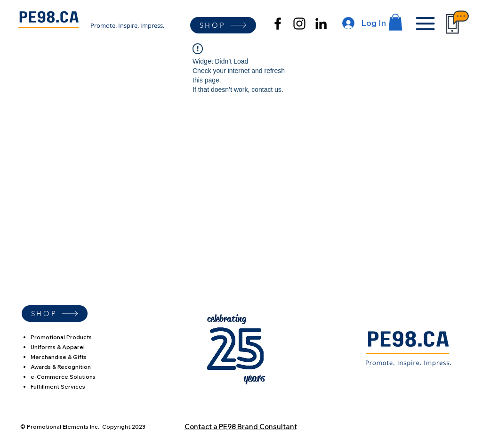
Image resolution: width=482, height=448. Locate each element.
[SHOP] (223, 25)
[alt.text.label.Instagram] (299, 24)
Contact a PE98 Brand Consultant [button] (241, 427)
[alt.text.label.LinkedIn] (321, 24)
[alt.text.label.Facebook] (278, 24)
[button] (395, 22)
